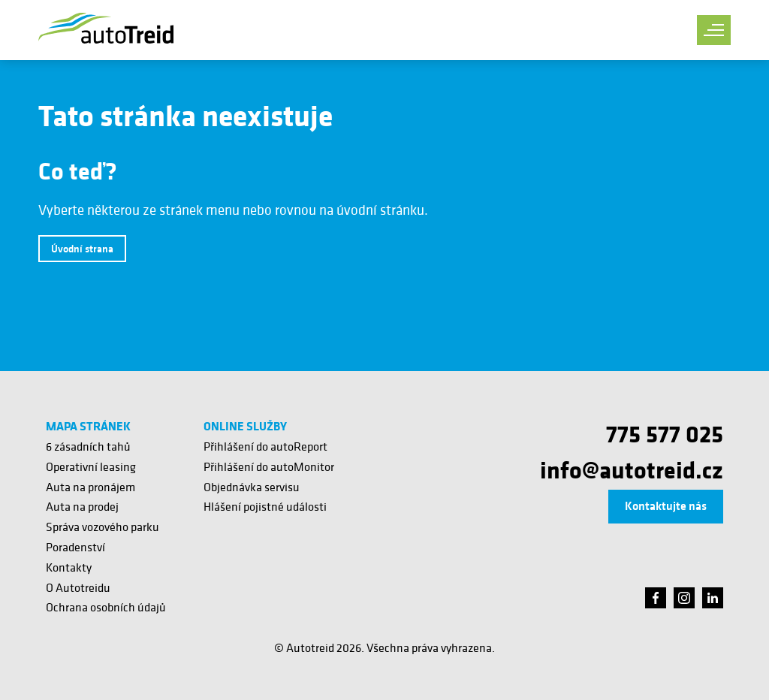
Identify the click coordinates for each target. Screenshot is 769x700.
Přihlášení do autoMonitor (269, 466)
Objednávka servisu (252, 487)
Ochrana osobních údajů (106, 607)
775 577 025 (665, 433)
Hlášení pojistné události (265, 506)
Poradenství (75, 547)
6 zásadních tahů (88, 446)
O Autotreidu (78, 587)
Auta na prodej (82, 506)
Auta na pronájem (90, 487)
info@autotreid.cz (632, 469)
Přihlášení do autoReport (265, 446)
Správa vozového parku (103, 527)
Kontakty (69, 567)
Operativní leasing (91, 466)
